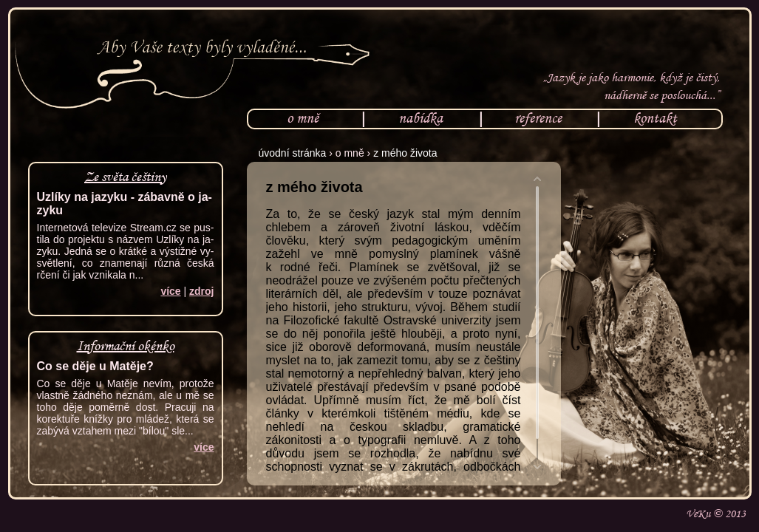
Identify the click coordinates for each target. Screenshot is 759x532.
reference (538, 118)
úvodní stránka (293, 153)
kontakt (655, 118)
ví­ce (170, 291)
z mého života (405, 153)
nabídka (421, 118)
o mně (303, 118)
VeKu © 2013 (716, 514)
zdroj (201, 291)
